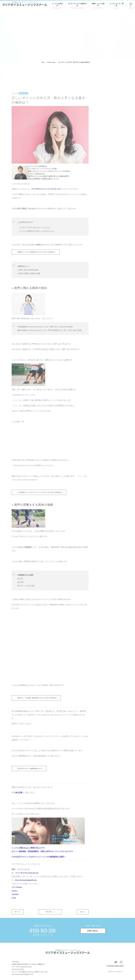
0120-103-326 (27, 965)
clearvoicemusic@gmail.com (24, 972)
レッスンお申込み (57, 6)
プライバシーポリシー (116, 969)
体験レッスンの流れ (98, 6)
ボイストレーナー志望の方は (77, 6)
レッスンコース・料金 (116, 6)
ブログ (131, 6)
